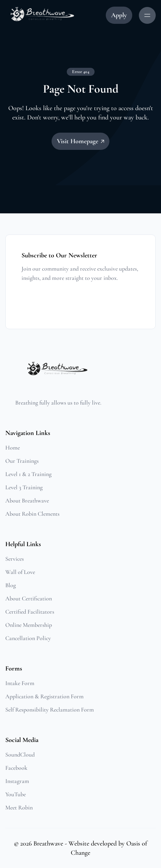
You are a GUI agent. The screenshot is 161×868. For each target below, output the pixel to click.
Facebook (16, 768)
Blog (11, 585)
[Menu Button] (147, 15)
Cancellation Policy (28, 638)
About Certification (29, 598)
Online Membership (29, 625)
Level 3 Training (24, 487)
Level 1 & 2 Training (28, 474)
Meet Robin (19, 807)
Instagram (17, 781)
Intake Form (20, 683)
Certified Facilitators (30, 612)
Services (15, 559)
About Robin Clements (32, 514)
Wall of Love (20, 572)
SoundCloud (20, 755)
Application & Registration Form (44, 696)
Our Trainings (22, 461)
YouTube (16, 794)
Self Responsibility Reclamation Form (50, 710)
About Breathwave (27, 500)
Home (13, 448)
